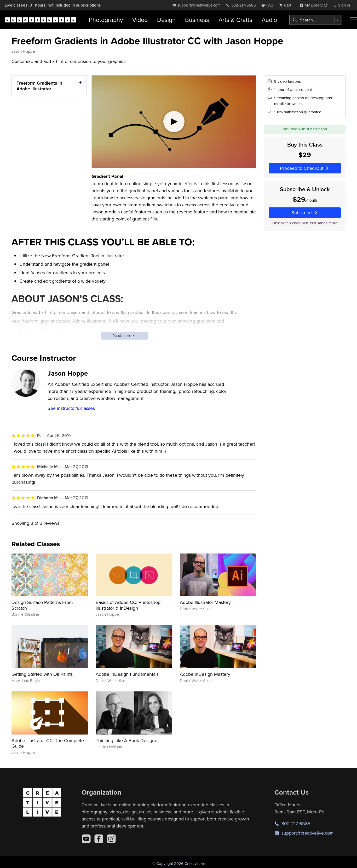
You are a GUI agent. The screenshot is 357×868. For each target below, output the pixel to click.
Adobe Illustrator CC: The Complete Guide (48, 743)
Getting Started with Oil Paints (42, 674)
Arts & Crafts (235, 20)
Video (140, 20)
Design (166, 20)
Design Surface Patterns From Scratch (42, 605)
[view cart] (286, 5)
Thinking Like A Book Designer (127, 740)
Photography (106, 20)
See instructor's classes (71, 408)
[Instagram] (111, 839)
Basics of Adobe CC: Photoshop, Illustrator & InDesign (129, 605)
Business (197, 20)
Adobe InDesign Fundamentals (127, 674)
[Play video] (174, 122)
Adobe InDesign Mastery (205, 674)
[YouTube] (86, 839)
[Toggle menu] (353, 20)
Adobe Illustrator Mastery (205, 602)
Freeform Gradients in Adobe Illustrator (39, 86)
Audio (269, 20)
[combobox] (316, 20)
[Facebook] (99, 839)
